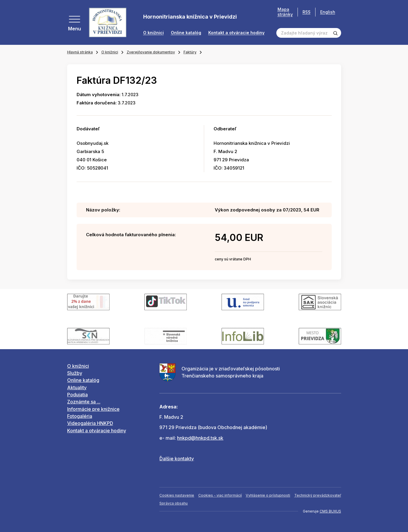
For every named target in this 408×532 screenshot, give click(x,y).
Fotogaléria (80, 416)
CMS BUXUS (330, 511)
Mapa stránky (285, 12)
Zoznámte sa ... (84, 402)
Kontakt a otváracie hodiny (236, 33)
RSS (307, 12)
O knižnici (153, 33)
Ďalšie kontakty (177, 459)
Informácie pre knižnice (93, 409)
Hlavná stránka (80, 52)
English (328, 12)
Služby (75, 373)
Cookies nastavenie (177, 495)
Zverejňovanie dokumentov (151, 52)
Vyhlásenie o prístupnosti (268, 495)
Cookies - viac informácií (220, 495)
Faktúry (190, 52)
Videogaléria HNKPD (90, 423)
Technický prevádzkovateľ (318, 495)
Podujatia (77, 395)
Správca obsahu (174, 503)
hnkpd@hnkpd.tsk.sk (200, 438)
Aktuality (77, 387)
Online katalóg (186, 33)
